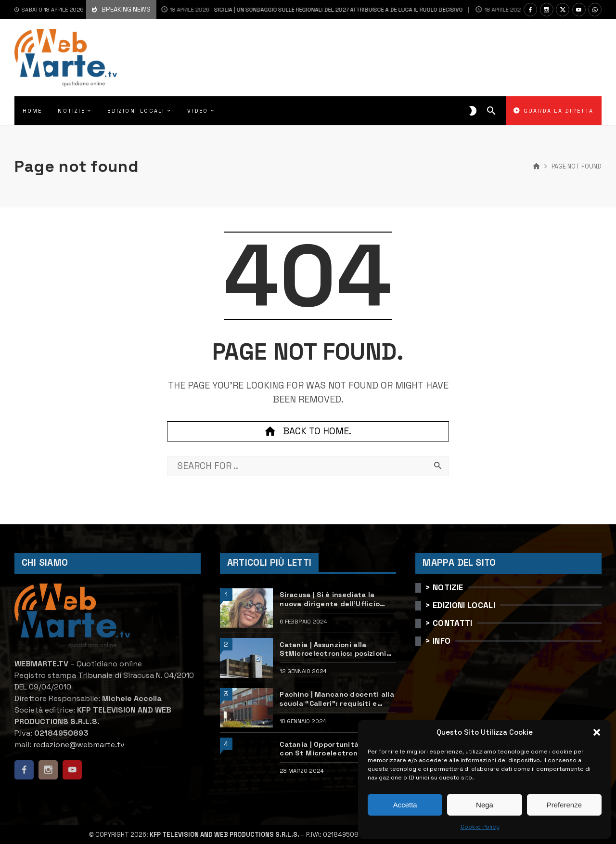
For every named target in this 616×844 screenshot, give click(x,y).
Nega (485, 805)
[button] (597, 732)
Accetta (405, 805)
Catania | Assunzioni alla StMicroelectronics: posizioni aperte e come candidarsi (333, 649)
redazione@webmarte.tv (79, 745)
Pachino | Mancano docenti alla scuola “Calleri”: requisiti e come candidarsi (337, 699)
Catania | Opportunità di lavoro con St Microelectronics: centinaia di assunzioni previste (337, 749)
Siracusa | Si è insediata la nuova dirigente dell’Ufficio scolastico (330, 599)
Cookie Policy (480, 827)
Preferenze (564, 805)
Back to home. (308, 431)
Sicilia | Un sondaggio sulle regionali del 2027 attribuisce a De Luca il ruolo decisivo (297, 10)
